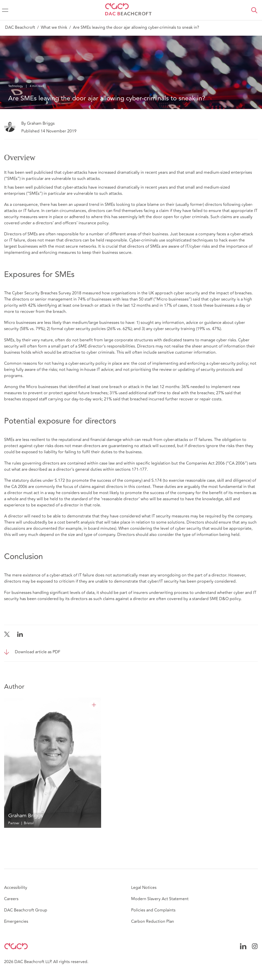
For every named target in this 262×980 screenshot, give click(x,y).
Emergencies (16, 921)
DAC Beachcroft (20, 27)
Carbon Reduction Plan (153, 921)
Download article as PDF (38, 652)
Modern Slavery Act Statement (160, 899)
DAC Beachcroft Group (26, 910)
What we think (54, 27)
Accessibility (16, 888)
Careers (11, 899)
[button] (254, 10)
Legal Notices (144, 888)
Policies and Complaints (153, 910)
